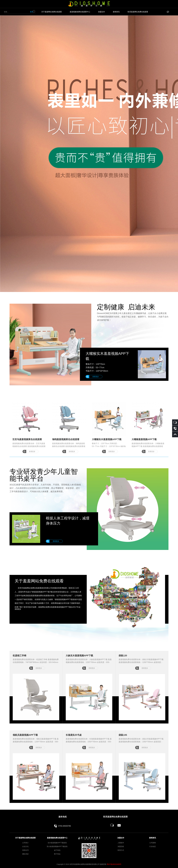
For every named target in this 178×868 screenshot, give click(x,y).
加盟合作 (101, 12)
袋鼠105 (123, 735)
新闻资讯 (116, 12)
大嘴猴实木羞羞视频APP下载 (107, 439)
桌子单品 (57, 850)
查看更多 (32, 451)
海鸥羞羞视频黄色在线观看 (66, 439)
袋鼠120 (123, 656)
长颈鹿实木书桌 (74, 735)
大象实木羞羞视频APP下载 (79, 656)
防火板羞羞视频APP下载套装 (57, 846)
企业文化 (25, 846)
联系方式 (121, 850)
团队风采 (25, 854)
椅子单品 (57, 854)
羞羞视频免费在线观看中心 (80, 12)
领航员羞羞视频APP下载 (25, 735)
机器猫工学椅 (20, 656)
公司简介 (25, 843)
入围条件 (121, 843)
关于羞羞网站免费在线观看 (52, 12)
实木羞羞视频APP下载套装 (57, 843)
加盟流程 (121, 846)
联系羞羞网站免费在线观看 (138, 12)
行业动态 (153, 846)
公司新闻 (153, 843)
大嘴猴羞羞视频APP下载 (144, 439)
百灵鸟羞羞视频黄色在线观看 (27, 439)
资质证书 (25, 850)
